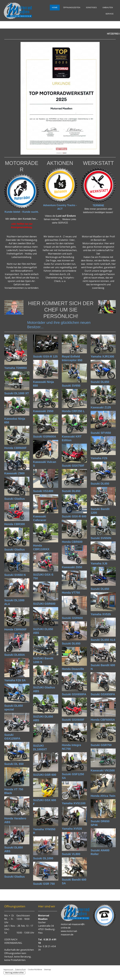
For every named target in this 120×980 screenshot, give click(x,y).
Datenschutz (21, 969)
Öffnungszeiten (72, 7)
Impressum (8, 969)
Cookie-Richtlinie (35, 969)
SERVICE (110, 14)
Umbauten (108, 7)
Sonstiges (91, 7)
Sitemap (47, 969)
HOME (55, 7)
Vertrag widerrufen (14, 973)
